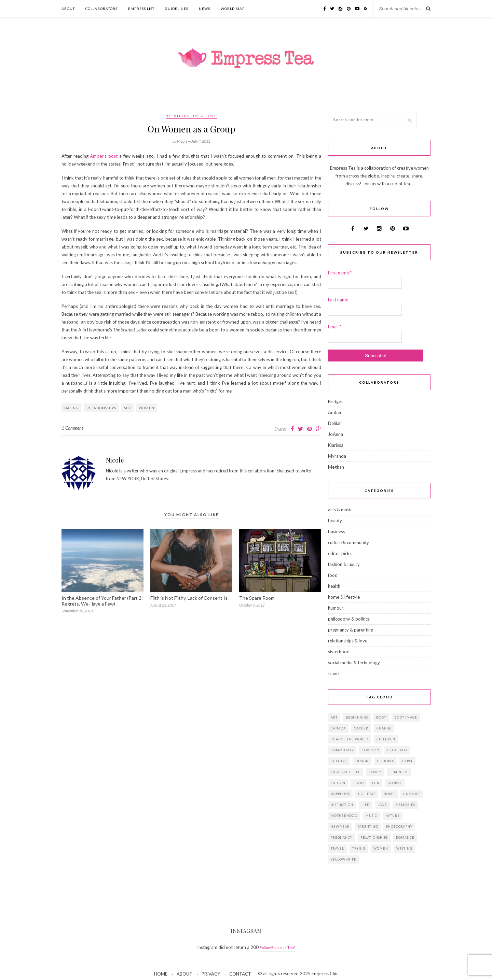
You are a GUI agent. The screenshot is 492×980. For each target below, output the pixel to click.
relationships (101, 408)
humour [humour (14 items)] (412, 794)
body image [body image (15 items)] (406, 717)
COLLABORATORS (101, 9)
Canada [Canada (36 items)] (338, 728)
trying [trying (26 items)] (359, 848)
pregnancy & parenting (351, 630)
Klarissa (336, 445)
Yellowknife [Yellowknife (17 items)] (344, 859)
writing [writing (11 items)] (404, 848)
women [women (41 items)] (381, 848)
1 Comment (72, 428)
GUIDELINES (177, 9)
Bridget (335, 401)
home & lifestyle (344, 597)
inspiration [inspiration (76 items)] (342, 805)
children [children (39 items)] (386, 739)
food (333, 575)
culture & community (348, 542)
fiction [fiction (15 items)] (338, 783)
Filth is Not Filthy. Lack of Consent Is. (189, 598)
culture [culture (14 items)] (339, 761)
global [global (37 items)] (395, 783)
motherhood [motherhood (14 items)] (344, 816)
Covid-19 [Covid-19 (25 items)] (370, 750)
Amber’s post (104, 156)
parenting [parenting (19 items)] (368, 827)
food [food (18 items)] (359, 783)
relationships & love (191, 116)
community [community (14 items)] (342, 750)
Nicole (115, 460)
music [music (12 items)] (371, 816)
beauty (335, 521)
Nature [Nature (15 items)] (393, 816)
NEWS (204, 9)
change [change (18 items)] (384, 728)
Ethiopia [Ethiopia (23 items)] (385, 761)
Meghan (336, 467)
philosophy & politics (349, 619)
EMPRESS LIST (141, 9)
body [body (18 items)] (381, 717)
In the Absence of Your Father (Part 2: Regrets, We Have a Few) (102, 601)
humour (336, 608)
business (337, 531)
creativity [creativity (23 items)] (397, 750)
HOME (161, 974)
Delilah (335, 423)
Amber (335, 412)
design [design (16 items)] (362, 761)
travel (334, 673)
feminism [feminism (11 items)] (399, 772)
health (334, 586)
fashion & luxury (344, 564)
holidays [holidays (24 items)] (367, 794)
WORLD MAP (233, 9)
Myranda (337, 456)
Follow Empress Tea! (277, 947)
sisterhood (339, 652)
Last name (338, 300)
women (147, 408)
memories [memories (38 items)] (405, 805)
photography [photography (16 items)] (399, 827)
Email (335, 327)
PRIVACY (211, 974)
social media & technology (354, 663)
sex (127, 408)
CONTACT (240, 974)
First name (340, 273)
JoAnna (336, 434)
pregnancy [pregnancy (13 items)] (341, 837)
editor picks (340, 553)
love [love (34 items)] (382, 805)
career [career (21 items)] (361, 728)
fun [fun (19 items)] (376, 783)
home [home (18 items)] (389, 794)
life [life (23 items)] (365, 805)
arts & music (340, 510)
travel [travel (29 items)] (337, 848)
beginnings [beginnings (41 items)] (357, 717)
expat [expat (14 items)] (407, 761)
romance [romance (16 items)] (405, 837)
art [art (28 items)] (334, 717)
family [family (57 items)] (375, 772)
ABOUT (68, 9)
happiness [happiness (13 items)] (340, 794)
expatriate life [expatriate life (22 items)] (346, 772)
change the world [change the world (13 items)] (350, 739)
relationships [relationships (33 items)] (374, 837)
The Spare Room (257, 598)
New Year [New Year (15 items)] (340, 827)
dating (71, 408)
